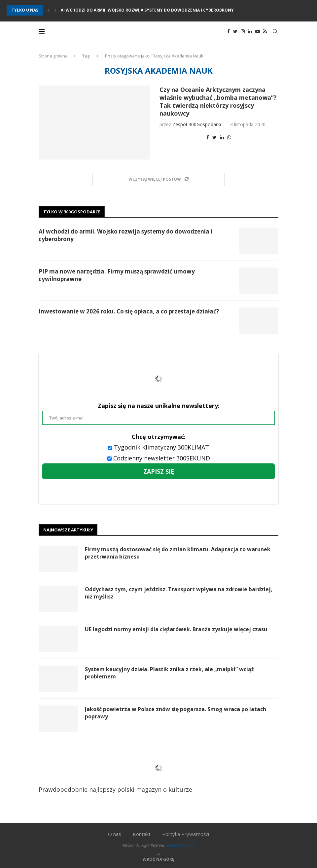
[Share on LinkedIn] (222, 137)
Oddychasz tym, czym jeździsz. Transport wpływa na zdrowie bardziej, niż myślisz (179, 593)
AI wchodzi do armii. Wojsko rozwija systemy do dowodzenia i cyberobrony (147, 10)
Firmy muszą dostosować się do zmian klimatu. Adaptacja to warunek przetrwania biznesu (178, 553)
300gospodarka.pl (180, 845)
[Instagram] (243, 31)
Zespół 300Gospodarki (197, 124)
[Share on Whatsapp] (229, 137)
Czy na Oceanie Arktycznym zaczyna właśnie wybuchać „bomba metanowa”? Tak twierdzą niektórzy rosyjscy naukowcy (218, 101)
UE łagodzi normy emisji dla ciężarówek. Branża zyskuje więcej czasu (176, 629)
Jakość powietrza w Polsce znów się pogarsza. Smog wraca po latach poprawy (176, 713)
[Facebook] (229, 31)
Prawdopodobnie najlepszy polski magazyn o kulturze (123, 773)
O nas (115, 834)
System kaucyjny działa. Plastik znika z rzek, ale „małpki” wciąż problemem (169, 673)
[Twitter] (235, 31)
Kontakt (142, 834)
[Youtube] (258, 31)
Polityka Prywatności (186, 834)
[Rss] (265, 31)
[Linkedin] (250, 31)
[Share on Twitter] (214, 137)
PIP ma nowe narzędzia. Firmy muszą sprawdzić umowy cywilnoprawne (117, 275)
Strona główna (53, 56)
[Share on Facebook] (208, 137)
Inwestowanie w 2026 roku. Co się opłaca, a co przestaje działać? (129, 311)
